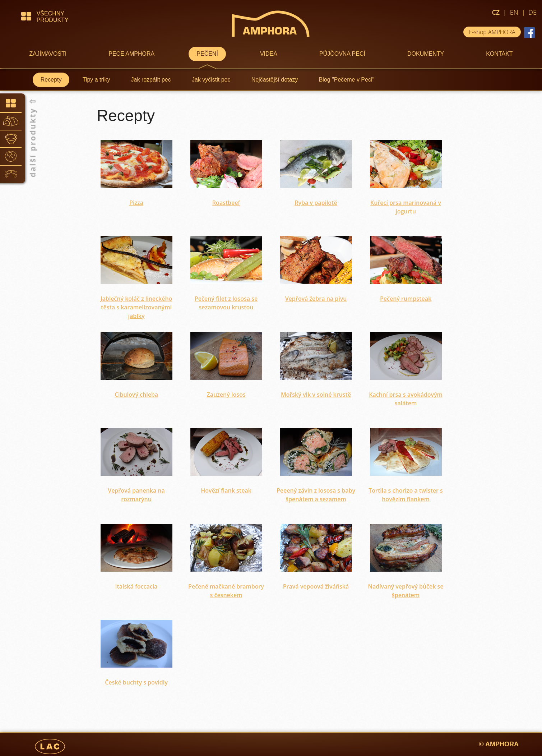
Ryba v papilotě (316, 203)
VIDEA (269, 54)
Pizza (136, 203)
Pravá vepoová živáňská (316, 586)
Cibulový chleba (136, 395)
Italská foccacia (136, 586)
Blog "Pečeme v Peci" (347, 80)
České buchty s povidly (136, 682)
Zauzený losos (226, 395)
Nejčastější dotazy (275, 80)
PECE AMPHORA (131, 54)
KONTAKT (499, 54)
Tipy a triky (96, 80)
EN (514, 12)
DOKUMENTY (426, 54)
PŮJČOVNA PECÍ (342, 54)
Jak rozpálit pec (151, 80)
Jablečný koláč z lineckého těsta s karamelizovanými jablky (136, 307)
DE (532, 12)
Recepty (51, 80)
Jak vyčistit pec (211, 80)
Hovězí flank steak (226, 490)
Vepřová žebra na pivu (316, 299)
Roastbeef (226, 203)
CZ (496, 12)
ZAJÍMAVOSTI (48, 54)
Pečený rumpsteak (406, 299)
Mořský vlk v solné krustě (316, 395)
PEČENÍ (207, 54)
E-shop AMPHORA (492, 32)
